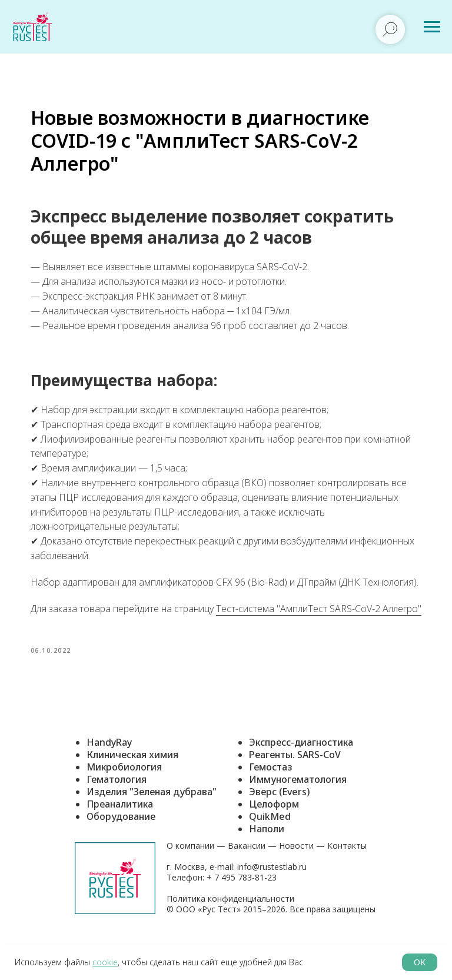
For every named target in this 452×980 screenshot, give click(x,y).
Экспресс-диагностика (301, 779)
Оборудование (121, 853)
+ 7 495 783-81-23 (240, 914)
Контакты (347, 883)
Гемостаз (270, 804)
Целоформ (274, 841)
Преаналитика (120, 841)
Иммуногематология (298, 816)
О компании (190, 883)
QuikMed (270, 853)
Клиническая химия (132, 792)
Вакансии (247, 883)
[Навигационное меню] (432, 27)
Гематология (117, 816)
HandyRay (109, 779)
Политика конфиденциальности (230, 936)
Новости (296, 883)
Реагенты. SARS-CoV (295, 792)
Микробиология (124, 804)
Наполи (267, 866)
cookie (105, 962)
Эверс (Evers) (279, 829)
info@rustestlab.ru (272, 904)
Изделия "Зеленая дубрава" (152, 829)
